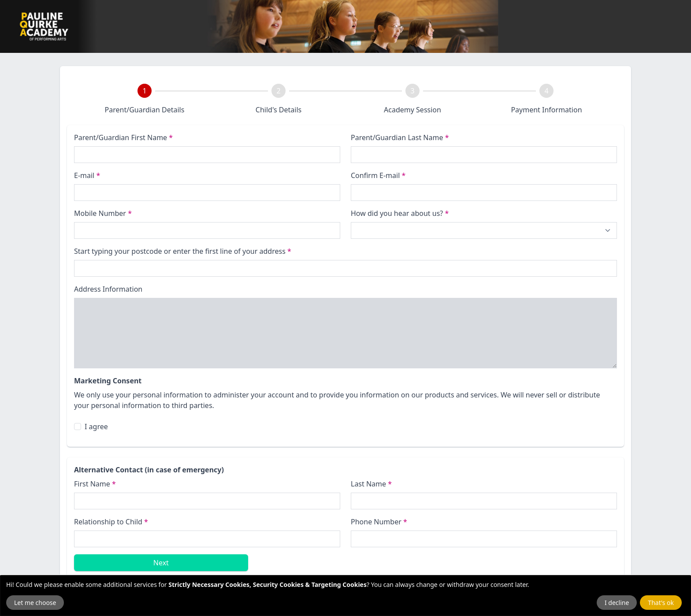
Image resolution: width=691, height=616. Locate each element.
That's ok (661, 603)
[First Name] (207, 501)
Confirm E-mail (378, 175)
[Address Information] (345, 333)
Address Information (108, 289)
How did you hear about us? (400, 213)
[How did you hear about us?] (484, 230)
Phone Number (379, 522)
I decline (617, 603)
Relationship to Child (111, 522)
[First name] (207, 155)
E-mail (87, 175)
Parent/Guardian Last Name (400, 137)
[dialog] (345, 596)
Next (161, 563)
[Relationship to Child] (207, 539)
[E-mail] (207, 193)
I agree (96, 427)
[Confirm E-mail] (484, 193)
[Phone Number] (207, 230)
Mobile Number (103, 213)
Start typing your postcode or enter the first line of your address (183, 251)
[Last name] (484, 155)
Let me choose (35, 603)
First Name (95, 484)
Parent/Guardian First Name (123, 137)
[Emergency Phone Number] (484, 539)
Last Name (371, 484)
